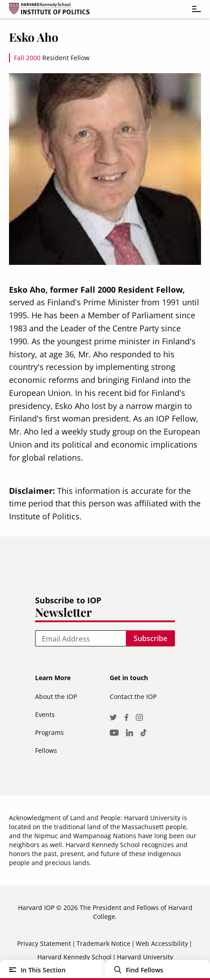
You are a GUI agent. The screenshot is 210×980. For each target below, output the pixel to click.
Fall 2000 (27, 58)
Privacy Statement (44, 943)
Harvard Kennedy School (74, 957)
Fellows (46, 750)
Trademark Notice (103, 943)
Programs (49, 732)
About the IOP (56, 697)
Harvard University (145, 957)
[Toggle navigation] (192, 9)
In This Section (43, 970)
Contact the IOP (133, 697)
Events (45, 714)
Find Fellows (145, 970)
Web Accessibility (162, 943)
